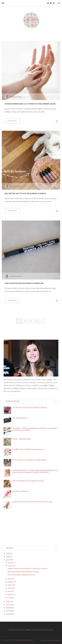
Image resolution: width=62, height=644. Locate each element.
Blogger (28, 630)
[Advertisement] (15, 527)
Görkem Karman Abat (25, 640)
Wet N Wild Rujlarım (20, 418)
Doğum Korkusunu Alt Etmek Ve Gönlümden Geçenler (31, 104)
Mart (10, 591)
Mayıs (10, 585)
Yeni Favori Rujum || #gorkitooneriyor (24, 283)
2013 (8, 611)
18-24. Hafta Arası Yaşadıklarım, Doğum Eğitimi (30, 460)
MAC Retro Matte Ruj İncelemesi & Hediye (25, 193)
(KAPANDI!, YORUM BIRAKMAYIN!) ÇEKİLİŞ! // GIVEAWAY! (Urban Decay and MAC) (35, 429)
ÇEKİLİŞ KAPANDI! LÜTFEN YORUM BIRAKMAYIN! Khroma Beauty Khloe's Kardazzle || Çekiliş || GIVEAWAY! (35, 471)
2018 (8, 557)
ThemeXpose (55, 640)
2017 (8, 560)
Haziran (11, 582)
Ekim (10, 579)
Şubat (11, 594)
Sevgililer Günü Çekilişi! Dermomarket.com (28, 449)
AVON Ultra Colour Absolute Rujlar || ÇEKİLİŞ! (30, 407)
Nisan (10, 588)
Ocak (10, 597)
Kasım (11, 566)
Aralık (10, 563)
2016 (8, 601)
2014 (8, 608)
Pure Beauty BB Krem (20, 491)
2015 (8, 605)
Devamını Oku (12, 121)
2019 (8, 553)
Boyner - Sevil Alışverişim (22, 439)
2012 (8, 614)
